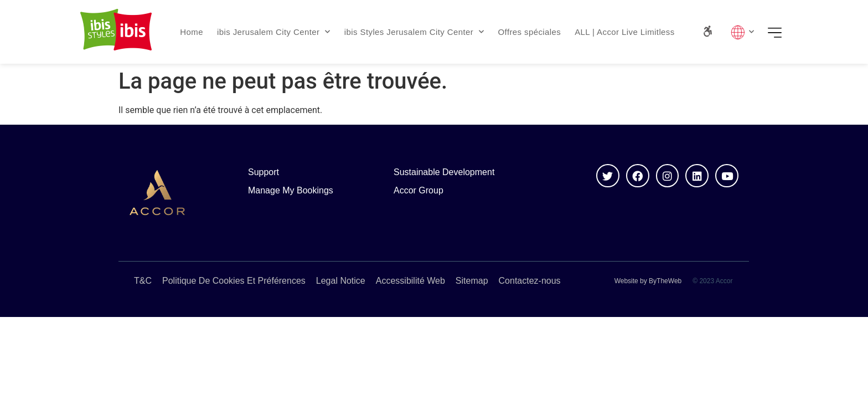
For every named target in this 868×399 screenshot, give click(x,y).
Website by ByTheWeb (648, 281)
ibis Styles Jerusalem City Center (414, 32)
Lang (742, 32)
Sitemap (472, 281)
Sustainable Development (444, 172)
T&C (143, 281)
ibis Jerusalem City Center (274, 32)
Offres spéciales (530, 32)
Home (192, 32)
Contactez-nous (530, 281)
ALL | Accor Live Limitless (624, 32)
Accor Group (418, 190)
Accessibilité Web (410, 281)
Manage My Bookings (291, 190)
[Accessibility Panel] (708, 31)
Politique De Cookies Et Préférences (234, 281)
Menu (778, 32)
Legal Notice (341, 281)
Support (263, 172)
